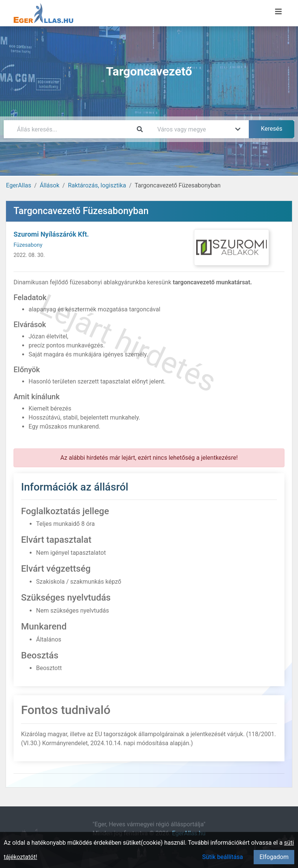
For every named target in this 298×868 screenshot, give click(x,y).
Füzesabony (28, 245)
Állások (50, 185)
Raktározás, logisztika (97, 185)
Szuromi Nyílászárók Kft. (51, 234)
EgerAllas (19, 185)
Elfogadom (274, 857)
